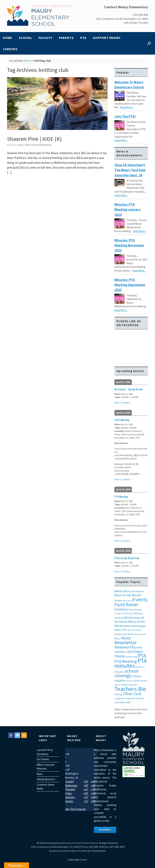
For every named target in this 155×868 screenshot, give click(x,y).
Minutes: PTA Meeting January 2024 (128, 210)
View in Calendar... (123, 403)
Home (8, 38)
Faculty (45, 38)
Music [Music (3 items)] (117, 638)
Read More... (127, 107)
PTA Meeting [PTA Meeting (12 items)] (126, 661)
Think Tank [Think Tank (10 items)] (132, 694)
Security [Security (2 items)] (130, 681)
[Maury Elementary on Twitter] (17, 735)
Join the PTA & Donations (45, 752)
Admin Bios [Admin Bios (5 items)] (122, 591)
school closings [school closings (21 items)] (126, 673)
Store (40, 774)
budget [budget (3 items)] (118, 600)
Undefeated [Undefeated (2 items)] (120, 698)
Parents (66, 38)
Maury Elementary (42, 145)
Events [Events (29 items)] (140, 599)
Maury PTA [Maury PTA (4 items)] (121, 630)
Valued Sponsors (46, 779)
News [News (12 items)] (126, 638)
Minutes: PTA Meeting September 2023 (130, 285)
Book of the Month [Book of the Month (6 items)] (128, 595)
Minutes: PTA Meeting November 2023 (129, 245)
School (25, 38)
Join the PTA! (125, 116)
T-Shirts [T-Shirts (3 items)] (124, 685)
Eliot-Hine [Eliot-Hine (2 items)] (127, 601)
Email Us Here (99, 851)
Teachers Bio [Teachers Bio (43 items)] (130, 689)
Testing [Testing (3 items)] (118, 694)
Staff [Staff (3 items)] (137, 681)
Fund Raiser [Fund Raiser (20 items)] (126, 604)
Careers (10, 49)
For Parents (43, 759)
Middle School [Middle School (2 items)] (121, 634)
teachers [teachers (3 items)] (133, 685)
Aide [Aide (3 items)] (133, 591)
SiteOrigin (75, 860)
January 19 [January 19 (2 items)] (119, 613)
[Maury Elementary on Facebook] (11, 735)
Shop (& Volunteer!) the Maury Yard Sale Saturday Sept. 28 (130, 170)
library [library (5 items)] (128, 618)
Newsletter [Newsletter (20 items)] (126, 642)
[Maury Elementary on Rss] (24, 735)
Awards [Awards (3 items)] (140, 591)
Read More (105, 830)
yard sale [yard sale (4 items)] (125, 702)
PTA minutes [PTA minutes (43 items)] (131, 663)
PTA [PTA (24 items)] (142, 656)
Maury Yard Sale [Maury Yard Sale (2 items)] (134, 630)
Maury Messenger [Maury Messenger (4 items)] (135, 626)
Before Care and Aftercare (45, 767)
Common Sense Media (45, 787)
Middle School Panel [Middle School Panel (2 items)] (137, 634)
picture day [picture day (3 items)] (131, 657)
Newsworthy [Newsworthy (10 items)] (125, 647)
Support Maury (107, 38)
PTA (83, 38)
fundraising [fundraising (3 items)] (135, 609)
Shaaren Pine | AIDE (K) (34, 139)
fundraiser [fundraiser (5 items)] (121, 609)
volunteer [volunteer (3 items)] (131, 698)
